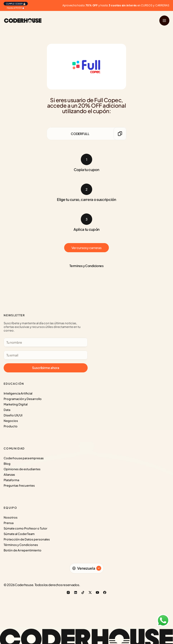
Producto (11, 426)
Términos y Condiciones (21, 545)
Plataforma (11, 480)
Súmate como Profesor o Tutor (25, 528)
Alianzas (9, 475)
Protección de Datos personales (27, 539)
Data (7, 410)
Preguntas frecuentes (19, 486)
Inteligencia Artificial (18, 393)
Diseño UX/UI (13, 415)
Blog (7, 464)
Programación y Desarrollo (23, 399)
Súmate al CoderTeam (19, 534)
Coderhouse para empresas (24, 458)
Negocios (11, 421)
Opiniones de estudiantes (22, 469)
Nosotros (11, 517)
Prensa (9, 523)
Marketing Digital (16, 404)
